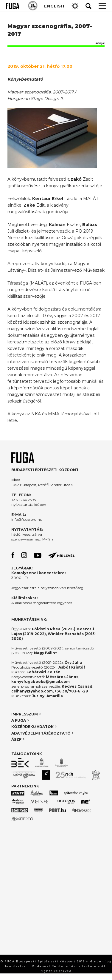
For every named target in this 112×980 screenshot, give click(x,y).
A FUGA (19, 720)
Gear (75, 6)
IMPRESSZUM (25, 714)
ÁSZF (16, 739)
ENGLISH (54, 6)
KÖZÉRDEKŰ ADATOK (32, 727)
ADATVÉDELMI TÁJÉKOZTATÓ (41, 733)
